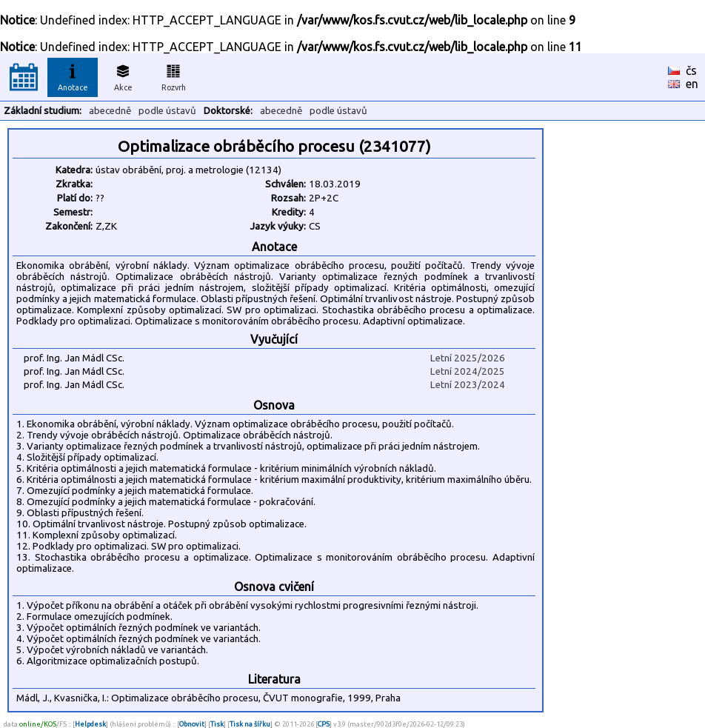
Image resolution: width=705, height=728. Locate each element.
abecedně (110, 111)
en (692, 84)
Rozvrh (174, 76)
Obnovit (192, 724)
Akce (123, 76)
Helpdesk (90, 724)
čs (691, 70)
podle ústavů (167, 111)
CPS (324, 724)
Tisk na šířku (250, 724)
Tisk (217, 724)
